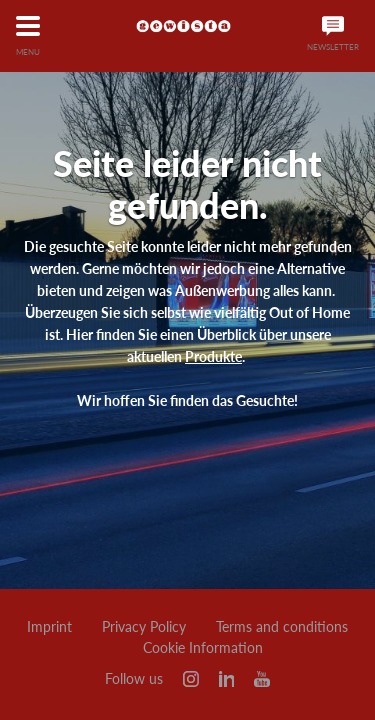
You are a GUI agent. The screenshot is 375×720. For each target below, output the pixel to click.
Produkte (213, 356)
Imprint (49, 627)
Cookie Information (203, 648)
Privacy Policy (144, 627)
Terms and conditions (282, 627)
